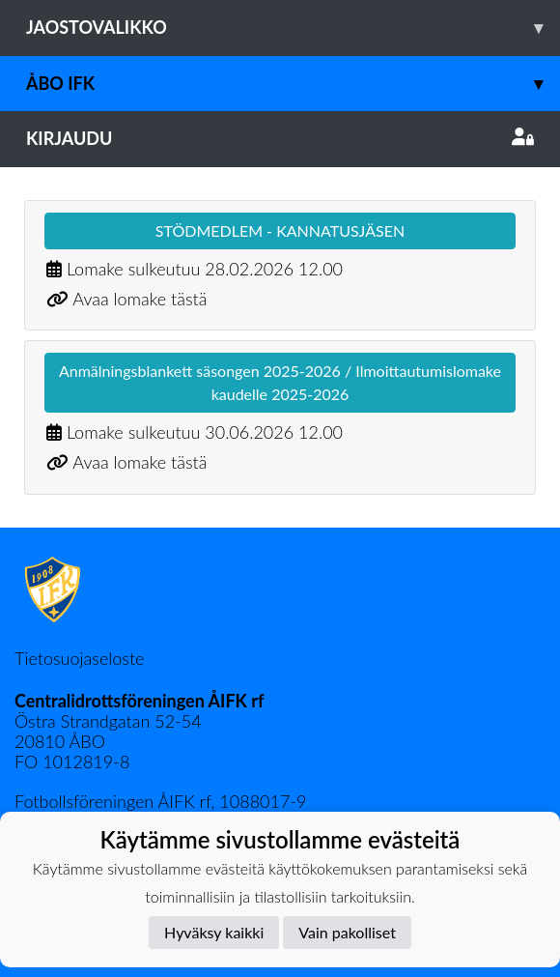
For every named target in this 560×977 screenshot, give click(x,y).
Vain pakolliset (347, 932)
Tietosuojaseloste (79, 658)
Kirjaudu (280, 138)
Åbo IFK (293, 84)
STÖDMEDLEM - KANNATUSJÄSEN (280, 230)
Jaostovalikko (293, 28)
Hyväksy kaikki (214, 932)
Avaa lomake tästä (140, 299)
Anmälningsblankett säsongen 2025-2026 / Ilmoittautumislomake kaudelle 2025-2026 (280, 382)
